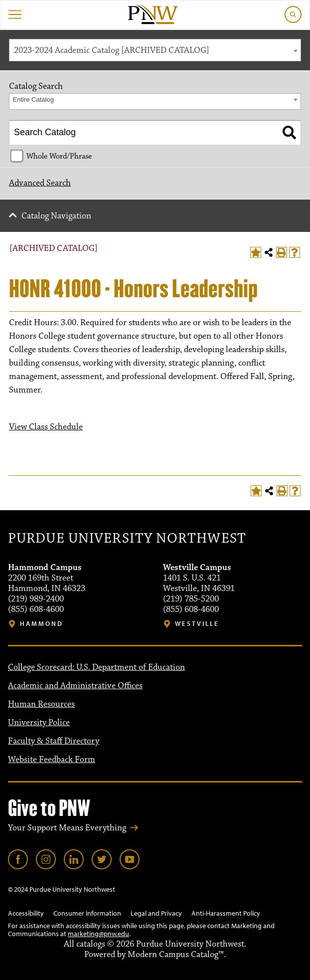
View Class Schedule (46, 427)
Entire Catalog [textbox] (33, 99)
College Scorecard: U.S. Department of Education (96, 667)
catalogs (91, 944)
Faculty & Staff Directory (54, 741)
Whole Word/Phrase (59, 156)
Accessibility (26, 913)
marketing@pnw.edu (98, 934)
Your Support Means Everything (67, 828)
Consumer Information (87, 913)
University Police (39, 723)
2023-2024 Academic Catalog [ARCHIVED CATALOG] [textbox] (112, 50)
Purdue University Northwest (127, 539)
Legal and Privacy (156, 913)
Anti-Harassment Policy (226, 913)
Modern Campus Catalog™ (176, 955)
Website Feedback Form (52, 760)
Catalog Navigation (56, 216)
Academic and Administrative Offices (75, 686)
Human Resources (41, 704)
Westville (197, 624)
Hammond (42, 624)
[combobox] (155, 50)
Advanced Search (40, 183)
